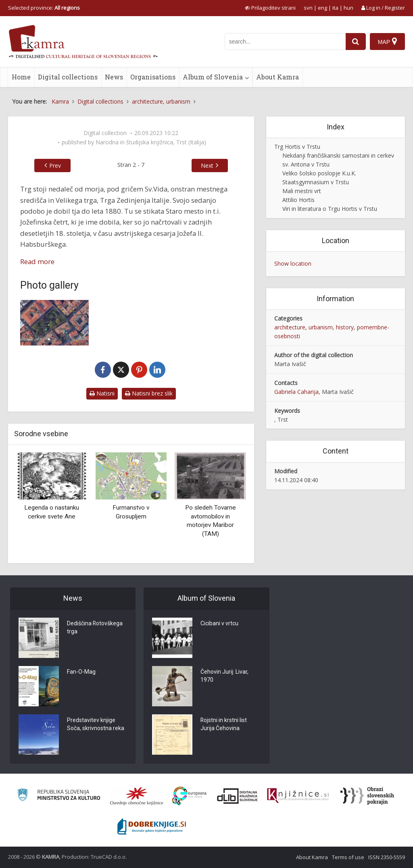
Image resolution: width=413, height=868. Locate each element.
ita (335, 8)
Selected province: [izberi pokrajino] (44, 8)
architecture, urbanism (303, 327)
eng (322, 8)
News (114, 77)
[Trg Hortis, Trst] (54, 323)
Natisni (102, 393)
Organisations (153, 77)
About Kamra (277, 77)
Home (21, 77)
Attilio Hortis (298, 200)
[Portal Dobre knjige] (152, 826)
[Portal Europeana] (189, 796)
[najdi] (356, 42)
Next (207, 165)
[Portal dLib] (238, 796)
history (345, 327)
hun (348, 8)
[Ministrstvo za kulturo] (59, 796)
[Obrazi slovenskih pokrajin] (367, 796)
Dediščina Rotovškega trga (95, 628)
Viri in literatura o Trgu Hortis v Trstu (330, 209)
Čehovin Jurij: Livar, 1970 (224, 676)
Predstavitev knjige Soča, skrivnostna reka (96, 724)
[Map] (387, 42)
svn (308, 8)
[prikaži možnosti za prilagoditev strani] (270, 8)
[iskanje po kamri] (285, 42)
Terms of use (348, 857)
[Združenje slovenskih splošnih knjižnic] (298, 796)
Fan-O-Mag (81, 672)
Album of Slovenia (213, 77)
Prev (55, 165)
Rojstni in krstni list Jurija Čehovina (224, 724)
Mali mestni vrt (302, 191)
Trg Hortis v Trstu (297, 147)
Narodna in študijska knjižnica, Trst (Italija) (151, 142)
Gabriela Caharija (296, 392)
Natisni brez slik (149, 393)
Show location (293, 263)
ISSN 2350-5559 (387, 857)
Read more (37, 261)
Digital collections (68, 77)
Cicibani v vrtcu (219, 624)
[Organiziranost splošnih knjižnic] (137, 796)
